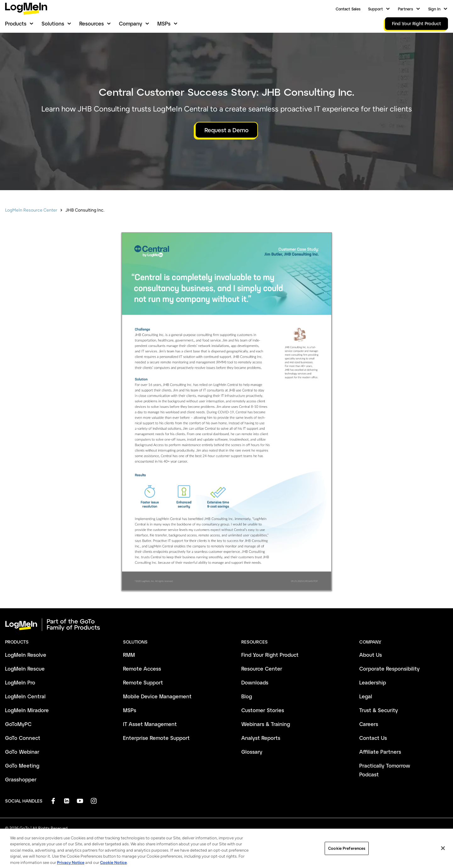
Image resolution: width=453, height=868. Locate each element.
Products (16, 23)
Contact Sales (348, 9)
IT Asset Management (150, 724)
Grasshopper (21, 779)
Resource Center (262, 669)
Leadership (373, 682)
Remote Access (142, 669)
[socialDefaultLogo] (53, 801)
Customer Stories (263, 710)
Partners (405, 9)
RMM (129, 655)
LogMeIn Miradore (27, 710)
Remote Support (143, 682)
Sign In (434, 9)
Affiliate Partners (380, 752)
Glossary (252, 752)
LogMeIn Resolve (26, 655)
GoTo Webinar (22, 752)
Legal (366, 696)
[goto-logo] (226, 625)
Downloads (255, 682)
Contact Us (373, 738)
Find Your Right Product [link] (417, 23)
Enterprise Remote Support (156, 738)
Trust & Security (379, 710)
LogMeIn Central (25, 696)
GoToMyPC (18, 724)
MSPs (164, 23)
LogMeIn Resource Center (31, 210)
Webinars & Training (266, 724)
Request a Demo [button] (226, 130)
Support (375, 9)
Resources (92, 23)
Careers (369, 724)
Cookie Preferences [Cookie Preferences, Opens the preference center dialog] (347, 859)
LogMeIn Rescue (25, 669)
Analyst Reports (261, 738)
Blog (247, 696)
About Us (371, 655)
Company (131, 23)
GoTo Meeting (22, 766)
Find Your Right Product (270, 655)
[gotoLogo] (26, 9)
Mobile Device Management (157, 696)
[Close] (443, 859)
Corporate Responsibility (389, 669)
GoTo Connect (23, 738)
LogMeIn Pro (20, 682)
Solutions (53, 23)
